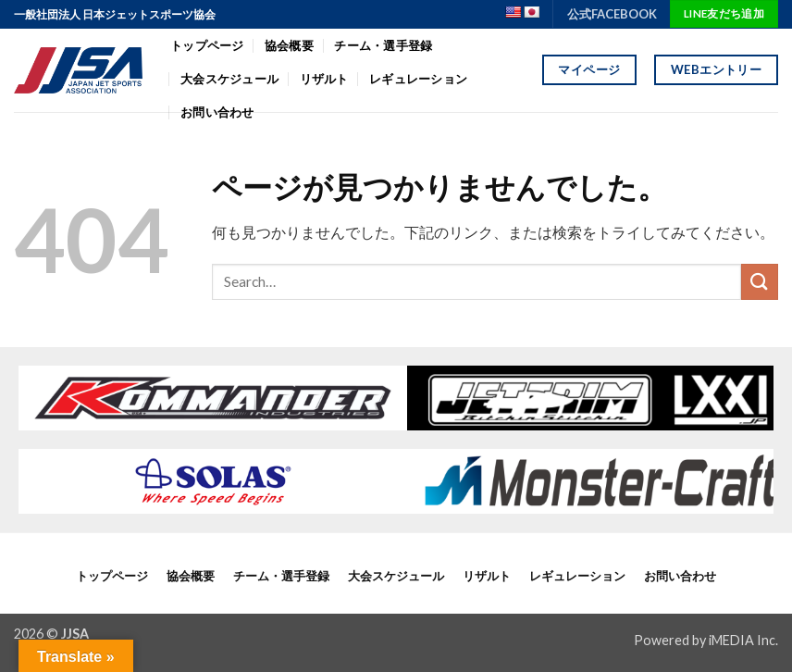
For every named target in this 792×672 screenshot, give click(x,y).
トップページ (207, 45)
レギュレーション (418, 79)
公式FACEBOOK (612, 14)
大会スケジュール (229, 79)
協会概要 (289, 45)
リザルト (324, 79)
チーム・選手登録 (383, 45)
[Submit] (760, 282)
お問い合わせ (680, 576)
